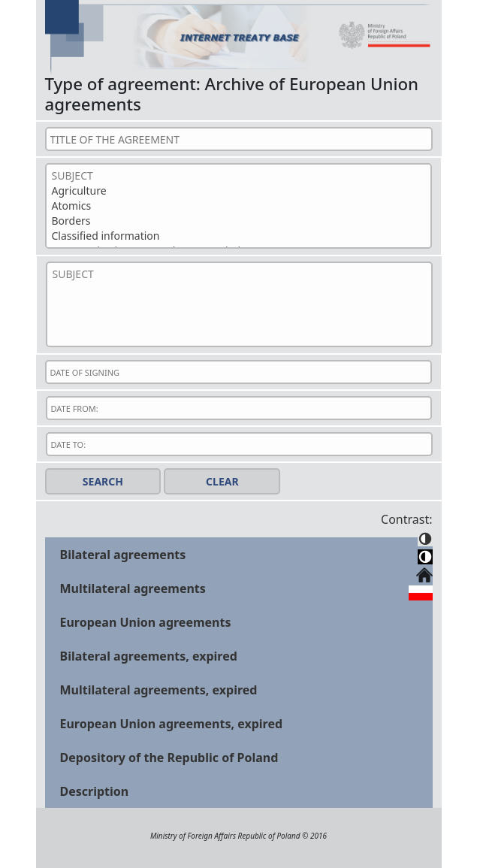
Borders (238, 221)
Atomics (238, 206)
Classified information (238, 236)
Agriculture (238, 191)
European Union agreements (146, 622)
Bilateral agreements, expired (149, 656)
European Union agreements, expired (172, 724)
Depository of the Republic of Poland (169, 758)
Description (95, 791)
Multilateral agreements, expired (159, 690)
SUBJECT (238, 176)
